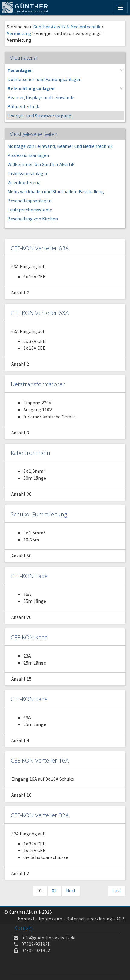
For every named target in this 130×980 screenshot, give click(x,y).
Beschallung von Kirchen (33, 219)
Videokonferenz (24, 183)
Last (117, 891)
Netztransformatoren (38, 384)
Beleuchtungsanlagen (31, 88)
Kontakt (26, 919)
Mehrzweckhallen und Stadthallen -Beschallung (56, 192)
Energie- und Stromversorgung (40, 116)
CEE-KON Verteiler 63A (40, 248)
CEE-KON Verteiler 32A (40, 815)
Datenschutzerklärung (89, 919)
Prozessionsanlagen (28, 155)
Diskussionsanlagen (28, 173)
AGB (120, 919)
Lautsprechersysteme (30, 210)
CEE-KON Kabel (30, 576)
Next (71, 891)
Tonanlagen (20, 70)
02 (54, 891)
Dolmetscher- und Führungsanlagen (45, 79)
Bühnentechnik (23, 107)
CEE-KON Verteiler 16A (40, 760)
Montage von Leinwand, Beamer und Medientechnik (60, 146)
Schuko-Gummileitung (39, 514)
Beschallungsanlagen (30, 201)
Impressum (50, 919)
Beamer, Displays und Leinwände (41, 98)
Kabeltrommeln (30, 453)
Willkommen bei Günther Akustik (41, 164)
